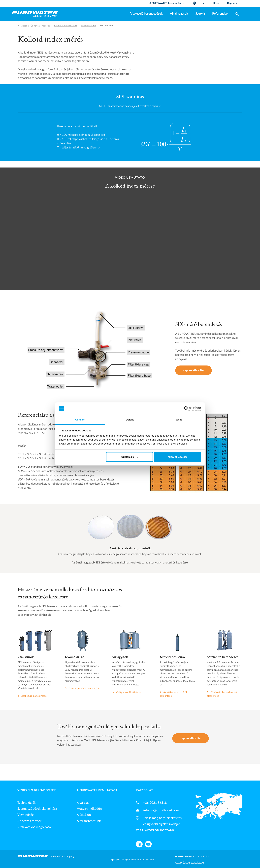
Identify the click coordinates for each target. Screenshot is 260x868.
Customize (130, 457)
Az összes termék (30, 821)
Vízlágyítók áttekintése (128, 692)
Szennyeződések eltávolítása (37, 809)
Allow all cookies (178, 457)
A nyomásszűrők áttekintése (84, 689)
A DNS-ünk (85, 815)
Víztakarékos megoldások (35, 827)
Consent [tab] (80, 420)
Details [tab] (130, 420)
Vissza (24, 26)
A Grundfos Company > (64, 857)
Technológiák (27, 803)
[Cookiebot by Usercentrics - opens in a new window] (186, 409)
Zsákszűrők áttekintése (34, 696)
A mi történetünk (89, 821)
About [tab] (180, 420)
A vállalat (83, 803)
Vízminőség (26, 815)
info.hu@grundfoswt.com (161, 810)
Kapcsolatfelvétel (193, 370)
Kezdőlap (46, 26)
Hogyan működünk (90, 809)
